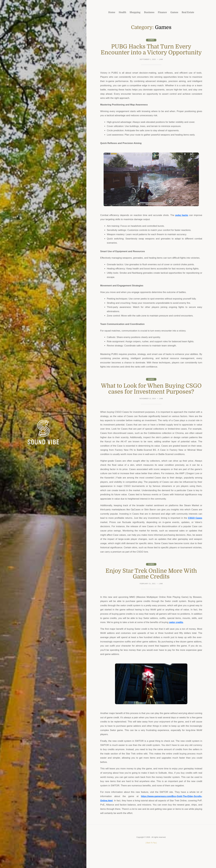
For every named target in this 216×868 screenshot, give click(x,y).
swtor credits (176, 635)
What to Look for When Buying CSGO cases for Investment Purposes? (151, 398)
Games (151, 40)
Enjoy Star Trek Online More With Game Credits (151, 586)
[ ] (151, 855)
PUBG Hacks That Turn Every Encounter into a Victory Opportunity (151, 53)
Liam (161, 65)
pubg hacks (182, 221)
